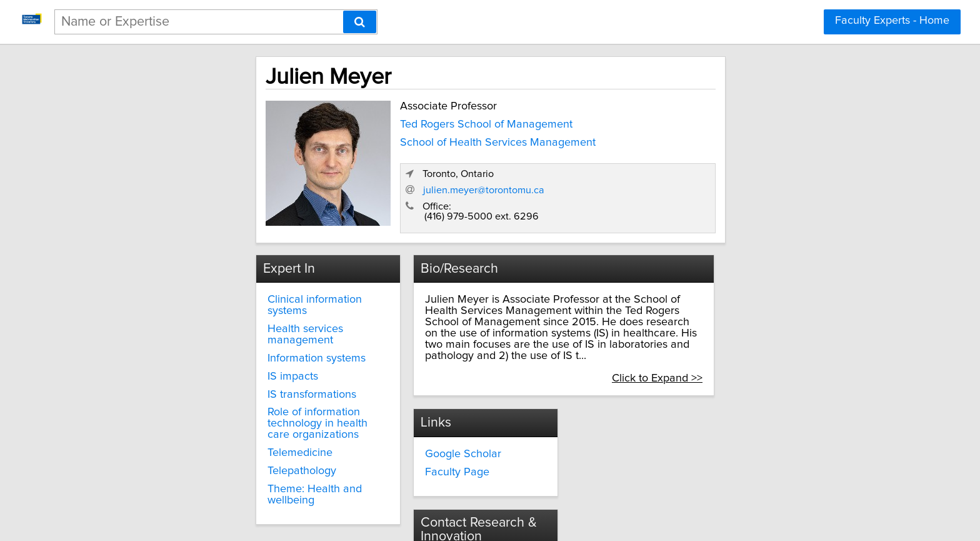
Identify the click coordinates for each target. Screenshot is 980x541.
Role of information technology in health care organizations (240, 385)
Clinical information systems (228, 290)
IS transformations (204, 362)
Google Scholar (417, 423)
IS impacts (185, 344)
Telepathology (194, 427)
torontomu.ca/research (654, 445)
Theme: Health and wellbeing (232, 445)
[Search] (360, 22)
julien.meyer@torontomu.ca (710, 178)
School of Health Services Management (384, 140)
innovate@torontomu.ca (656, 423)
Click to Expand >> (775, 346)
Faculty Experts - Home (892, 21)
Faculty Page (411, 441)
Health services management (232, 308)
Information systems (208, 326)
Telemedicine (192, 409)
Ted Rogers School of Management (372, 122)
